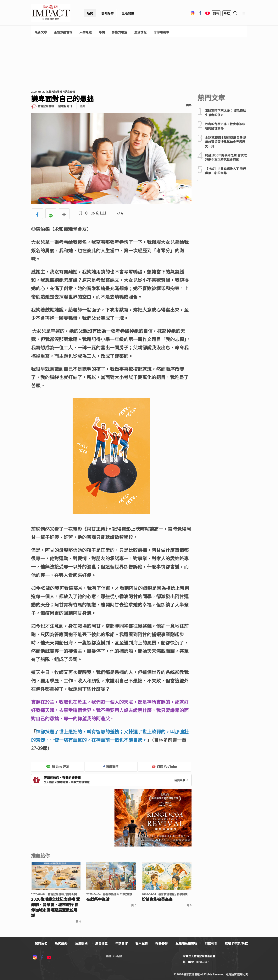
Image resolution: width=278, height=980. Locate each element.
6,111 (99, 213)
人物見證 (86, 32)
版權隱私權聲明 (186, 943)
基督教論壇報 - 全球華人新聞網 (51, 13)
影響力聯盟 (120, 32)
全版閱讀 (128, 13)
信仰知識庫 (161, 32)
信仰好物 (107, 13)
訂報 (216, 13)
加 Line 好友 (58, 766)
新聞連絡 (61, 943)
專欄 (102, 32)
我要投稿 (81, 943)
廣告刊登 (101, 943)
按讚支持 (111, 766)
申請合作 (121, 943)
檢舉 (189, 105)
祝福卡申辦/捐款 (236, 943)
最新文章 (41, 32)
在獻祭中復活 (98, 899)
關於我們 (41, 943)
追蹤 (83, 106)
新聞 (90, 13)
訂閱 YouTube (164, 766)
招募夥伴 (162, 943)
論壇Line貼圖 (114, 956)
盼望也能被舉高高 (157, 899)
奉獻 (227, 13)
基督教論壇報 (63, 32)
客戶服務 (142, 943)
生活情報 (140, 32)
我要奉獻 (182, 780)
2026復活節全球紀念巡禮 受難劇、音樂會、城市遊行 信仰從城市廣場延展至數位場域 (56, 907)
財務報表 (211, 943)
